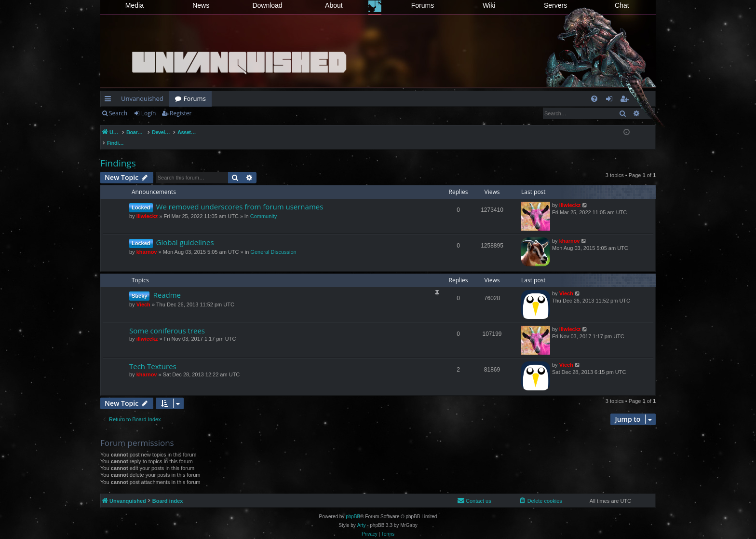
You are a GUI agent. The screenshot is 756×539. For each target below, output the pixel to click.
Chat (622, 5)
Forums (423, 5)
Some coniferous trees (167, 320)
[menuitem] (594, 99)
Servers (555, 5)
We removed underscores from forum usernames (240, 196)
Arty (362, 515)
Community (264, 206)
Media (135, 5)
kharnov (147, 242)
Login (148, 113)
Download (267, 5)
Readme (167, 285)
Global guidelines (185, 232)
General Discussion (273, 242)
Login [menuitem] (611, 100)
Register (181, 113)
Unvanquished (142, 98)
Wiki (489, 5)
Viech (143, 294)
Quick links (110, 100)
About (334, 5)
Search (118, 113)
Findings (118, 153)
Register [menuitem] (626, 100)
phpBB (353, 506)
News (201, 5)
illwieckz (147, 206)
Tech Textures (153, 356)
